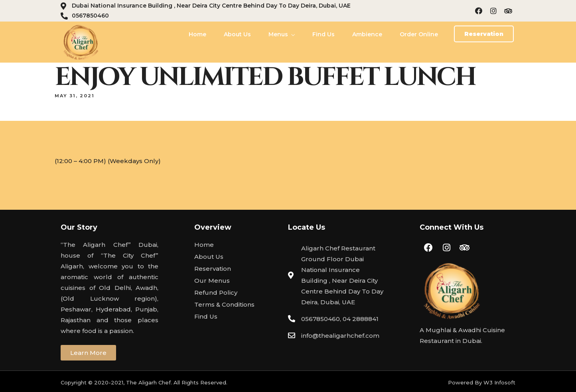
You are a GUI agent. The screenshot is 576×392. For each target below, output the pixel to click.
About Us (237, 34)
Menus (278, 34)
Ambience (367, 34)
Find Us (324, 34)
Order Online (419, 34)
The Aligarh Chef (148, 382)
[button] (484, 34)
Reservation (213, 269)
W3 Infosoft (499, 382)
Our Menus (212, 281)
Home (197, 34)
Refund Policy (216, 293)
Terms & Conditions (224, 304)
